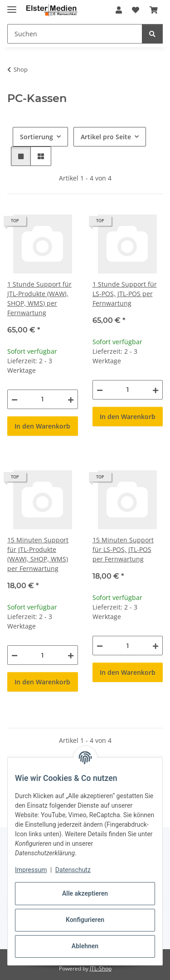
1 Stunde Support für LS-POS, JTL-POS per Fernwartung (125, 294)
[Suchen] (152, 34)
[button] (119, 10)
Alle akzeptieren (85, 893)
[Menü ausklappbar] (12, 6)
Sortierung (36, 137)
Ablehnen (85, 946)
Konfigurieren (85, 920)
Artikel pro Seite (106, 137)
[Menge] (43, 399)
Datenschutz (73, 870)
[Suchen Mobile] (75, 34)
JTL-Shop (101, 968)
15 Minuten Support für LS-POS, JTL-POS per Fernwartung (123, 549)
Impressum (31, 870)
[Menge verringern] (15, 399)
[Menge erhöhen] (71, 399)
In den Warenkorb (42, 426)
